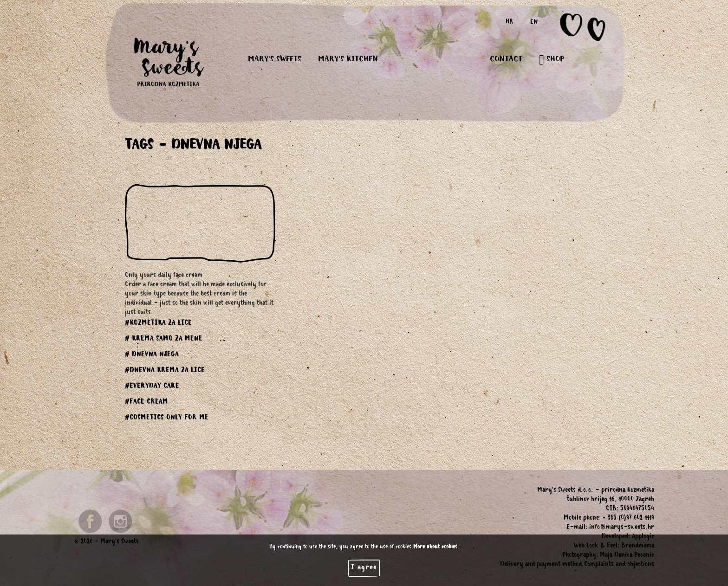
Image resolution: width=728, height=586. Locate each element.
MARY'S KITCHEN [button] (348, 60)
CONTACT (506, 60)
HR (510, 23)
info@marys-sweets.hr (622, 528)
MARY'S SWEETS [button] (275, 60)
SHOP (552, 60)
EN (534, 23)
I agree (364, 568)
